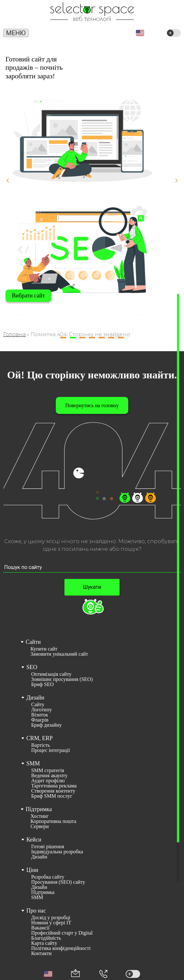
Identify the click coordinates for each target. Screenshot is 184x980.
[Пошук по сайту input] (92, 568)
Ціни (32, 870)
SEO (32, 667)
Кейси (34, 840)
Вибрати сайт (28, 296)
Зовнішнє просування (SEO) (62, 679)
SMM (33, 763)
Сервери (40, 826)
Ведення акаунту (49, 776)
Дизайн (35, 698)
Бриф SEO (42, 684)
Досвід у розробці (51, 918)
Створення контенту (53, 791)
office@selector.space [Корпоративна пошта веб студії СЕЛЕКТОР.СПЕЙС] (109, 32)
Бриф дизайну (46, 725)
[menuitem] (92, 647)
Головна (14, 334)
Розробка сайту (48, 877)
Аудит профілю (48, 781)
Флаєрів (40, 720)
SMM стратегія (48, 771)
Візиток (40, 715)
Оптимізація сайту (51, 674)
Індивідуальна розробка (57, 852)
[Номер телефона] (103, 974)
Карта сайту (44, 943)
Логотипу (42, 710)
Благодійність (46, 938)
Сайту (38, 705)
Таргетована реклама (54, 786)
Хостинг (40, 816)
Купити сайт (44, 649)
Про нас (36, 911)
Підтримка (39, 809)
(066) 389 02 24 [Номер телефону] (78, 34)
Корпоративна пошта (53, 821)
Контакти (41, 953)
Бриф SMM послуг (52, 796)
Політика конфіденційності (61, 948)
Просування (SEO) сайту (58, 882)
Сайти (33, 642)
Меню (16, 33)
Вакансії (40, 928)
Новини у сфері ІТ (51, 923)
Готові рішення (48, 847)
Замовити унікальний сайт (59, 654)
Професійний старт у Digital (62, 933)
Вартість (40, 745)
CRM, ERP (39, 738)
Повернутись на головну (92, 405)
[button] (140, 33)
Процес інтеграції (50, 750)
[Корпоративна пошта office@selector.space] (75, 974)
